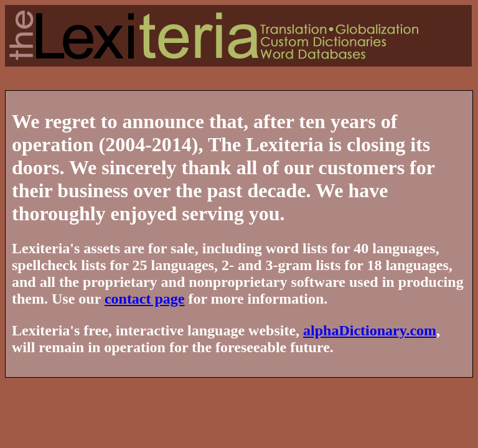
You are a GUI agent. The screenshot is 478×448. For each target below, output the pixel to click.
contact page (145, 299)
